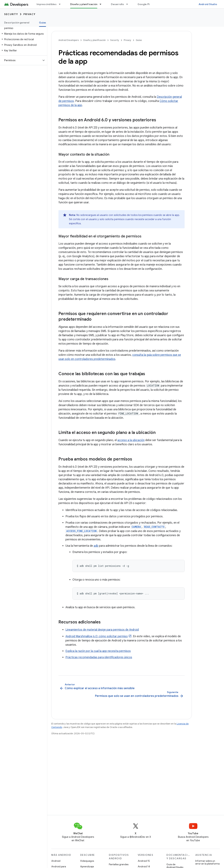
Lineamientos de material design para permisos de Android (102, 630)
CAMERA (136, 527)
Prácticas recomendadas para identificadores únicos (99, 657)
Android (56, 861)
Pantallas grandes (119, 864)
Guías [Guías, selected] (43, 23)
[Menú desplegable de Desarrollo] (129, 4)
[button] (23, 34)
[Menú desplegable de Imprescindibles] (61, 4)
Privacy (29, 14)
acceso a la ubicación (131, 440)
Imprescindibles (47, 4)
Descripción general (17, 23)
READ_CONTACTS (154, 527)
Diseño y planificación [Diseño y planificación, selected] (84, 4)
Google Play (145, 4)
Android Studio (208, 4)
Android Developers (69, 40)
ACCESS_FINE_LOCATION (81, 531)
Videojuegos (87, 861)
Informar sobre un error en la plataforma (207, 862)
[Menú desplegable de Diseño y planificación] (102, 4)
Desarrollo (117, 4)
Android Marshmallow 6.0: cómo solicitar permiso (97, 636)
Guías (139, 40)
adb (96, 546)
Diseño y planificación (94, 40)
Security (11, 14)
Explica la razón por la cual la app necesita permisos (98, 651)
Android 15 (144, 861)
